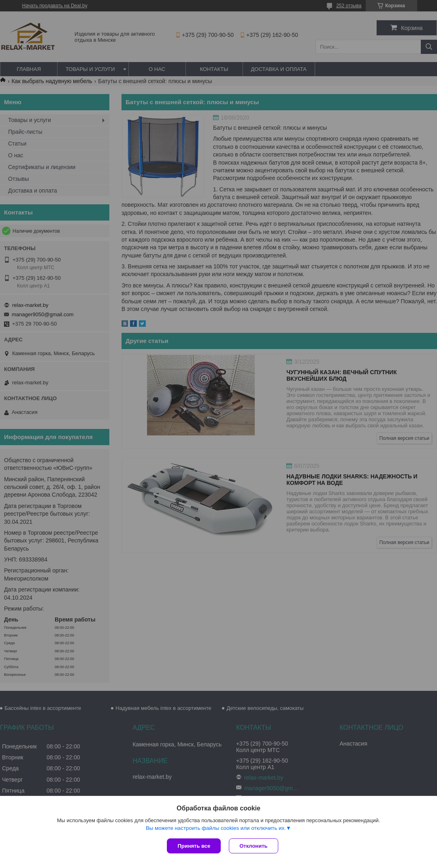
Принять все (194, 846)
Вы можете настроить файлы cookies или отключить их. (216, 828)
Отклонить (253, 846)
